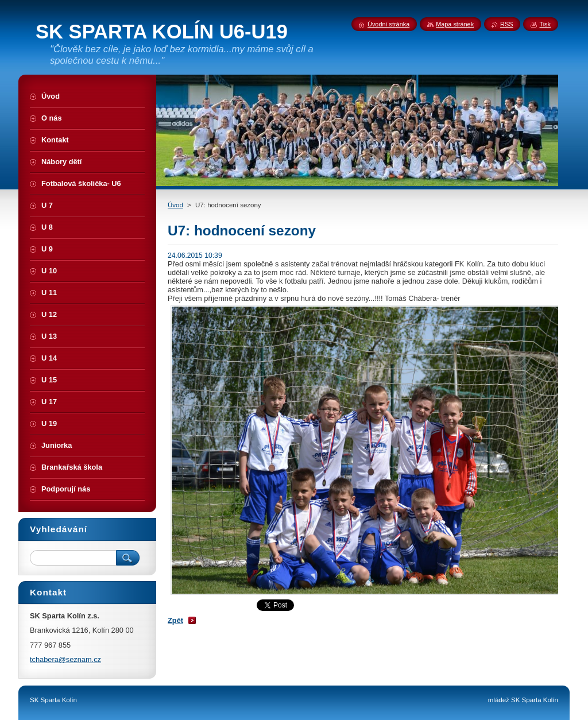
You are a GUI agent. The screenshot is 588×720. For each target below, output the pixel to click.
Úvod (175, 205)
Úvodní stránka (388, 24)
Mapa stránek (455, 24)
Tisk (545, 24)
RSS (506, 24)
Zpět (175, 620)
